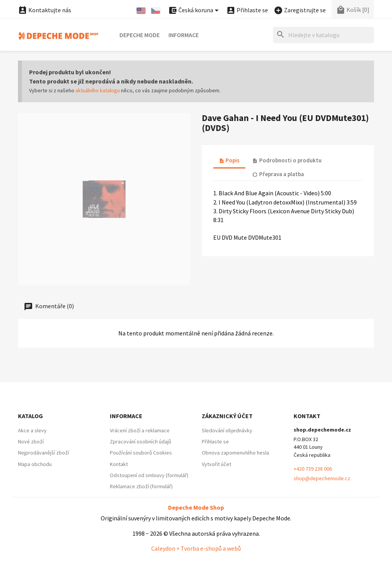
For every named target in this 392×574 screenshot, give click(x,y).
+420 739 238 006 (313, 469)
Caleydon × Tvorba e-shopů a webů (196, 548)
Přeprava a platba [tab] (278, 174)
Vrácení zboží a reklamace (140, 430)
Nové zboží (31, 442)
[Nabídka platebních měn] (195, 11)
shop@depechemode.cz (322, 478)
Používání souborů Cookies (141, 453)
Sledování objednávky (227, 430)
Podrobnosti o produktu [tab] (287, 160)
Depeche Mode (140, 35)
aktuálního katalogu (98, 90)
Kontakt (119, 464)
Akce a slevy (32, 430)
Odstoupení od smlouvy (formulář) (149, 475)
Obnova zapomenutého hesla (235, 453)
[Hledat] (323, 35)
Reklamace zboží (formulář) (141, 486)
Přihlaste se (215, 442)
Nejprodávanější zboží (43, 453)
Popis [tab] (229, 160)
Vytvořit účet (216, 464)
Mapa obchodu (35, 464)
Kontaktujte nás (45, 10)
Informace (184, 35)
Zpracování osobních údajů (140, 442)
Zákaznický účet (227, 416)
